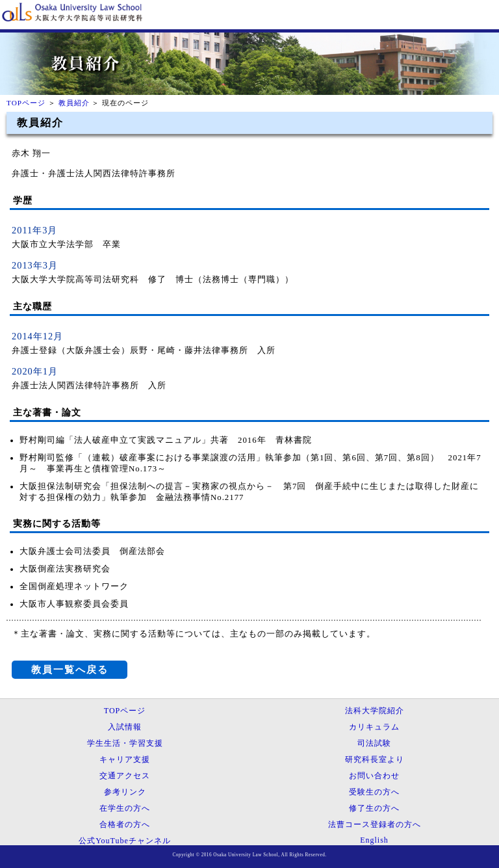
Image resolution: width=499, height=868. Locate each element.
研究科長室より (375, 759)
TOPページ (26, 103)
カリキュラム (374, 727)
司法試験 (374, 743)
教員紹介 (74, 103)
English (374, 840)
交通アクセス (125, 776)
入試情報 (125, 727)
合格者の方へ (125, 824)
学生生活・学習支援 (125, 743)
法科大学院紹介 (375, 711)
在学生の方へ (125, 808)
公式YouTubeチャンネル (125, 841)
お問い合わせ (374, 776)
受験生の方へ (374, 792)
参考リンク (125, 792)
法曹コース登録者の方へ (375, 824)
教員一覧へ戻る (70, 669)
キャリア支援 (125, 759)
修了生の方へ (374, 808)
